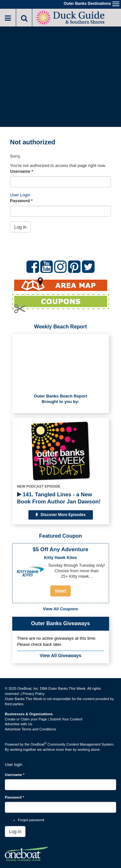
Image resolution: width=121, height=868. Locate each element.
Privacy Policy (34, 694)
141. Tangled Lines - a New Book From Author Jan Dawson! (59, 498)
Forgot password (31, 820)
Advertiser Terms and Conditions (30, 729)
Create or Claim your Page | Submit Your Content (44, 719)
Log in (20, 227)
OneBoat (39, 744)
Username (22, 171)
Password (21, 201)
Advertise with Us (19, 724)
